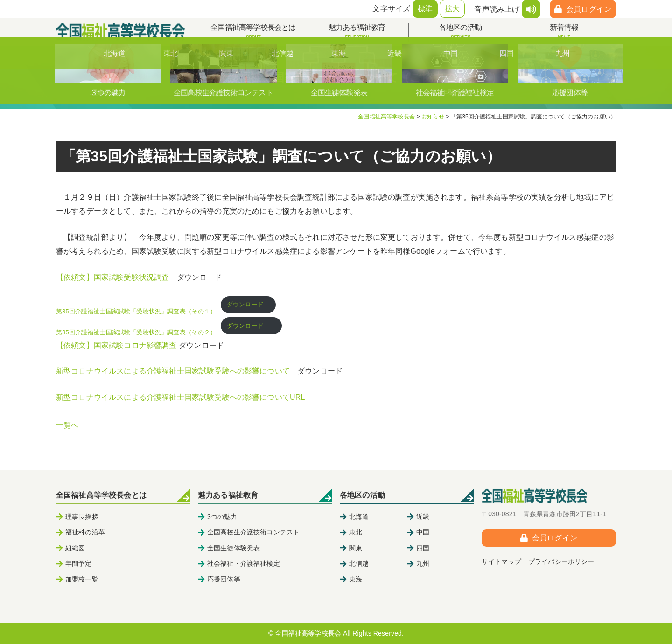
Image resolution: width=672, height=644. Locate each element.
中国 (423, 532)
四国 (423, 548)
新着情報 (564, 32)
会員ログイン (589, 9)
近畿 (423, 517)
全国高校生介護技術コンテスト (253, 532)
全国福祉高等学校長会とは (253, 32)
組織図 (75, 548)
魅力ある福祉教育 (357, 32)
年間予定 (79, 563)
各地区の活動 (460, 32)
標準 (425, 9)
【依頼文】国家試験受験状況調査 (112, 277)
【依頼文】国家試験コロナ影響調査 (116, 345)
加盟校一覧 (82, 579)
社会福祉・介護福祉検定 (244, 563)
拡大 (452, 9)
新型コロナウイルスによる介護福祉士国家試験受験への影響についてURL (180, 397)
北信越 (359, 563)
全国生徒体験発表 (234, 548)
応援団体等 (224, 579)
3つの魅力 (222, 517)
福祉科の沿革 (85, 532)
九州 (423, 563)
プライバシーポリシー (561, 561)
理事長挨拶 (82, 517)
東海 (356, 579)
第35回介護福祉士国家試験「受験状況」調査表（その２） (136, 332)
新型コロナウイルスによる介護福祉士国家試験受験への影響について (173, 371)
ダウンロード (248, 304)
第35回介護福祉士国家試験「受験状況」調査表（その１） (136, 311)
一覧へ (67, 425)
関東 (356, 548)
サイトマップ (501, 561)
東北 (356, 532)
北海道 (359, 517)
